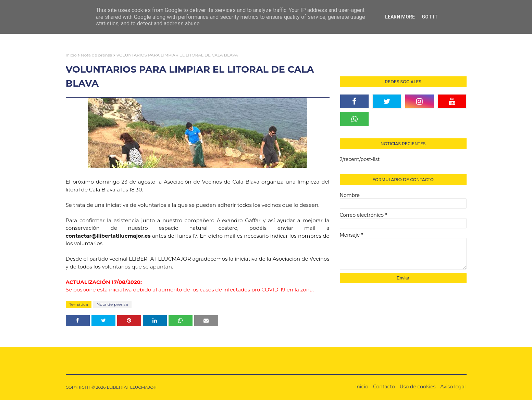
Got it (430, 17)
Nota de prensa (97, 55)
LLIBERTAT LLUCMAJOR (132, 387)
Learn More (400, 17)
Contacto (384, 387)
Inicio (71, 55)
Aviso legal (453, 387)
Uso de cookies (418, 387)
